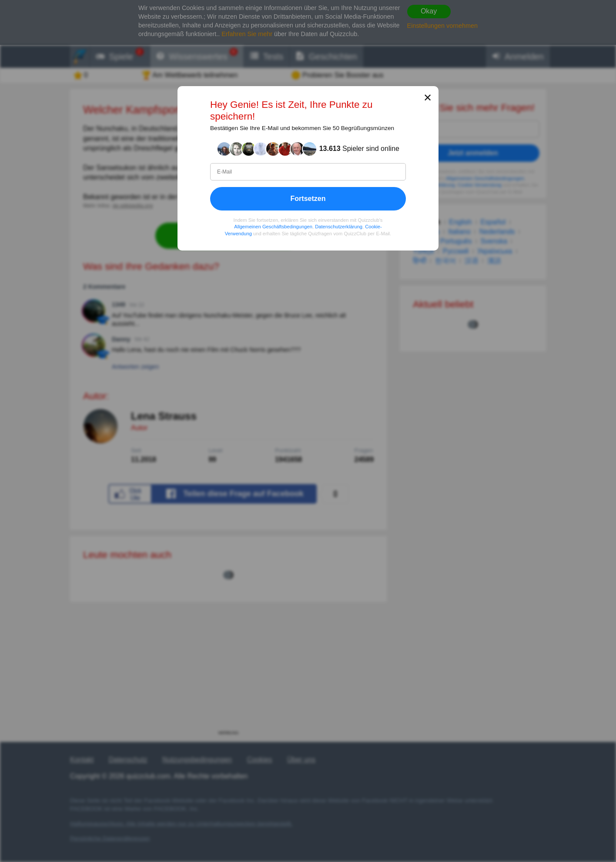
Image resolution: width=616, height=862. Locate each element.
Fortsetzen (308, 199)
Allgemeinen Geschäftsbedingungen (273, 227)
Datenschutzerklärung (339, 227)
